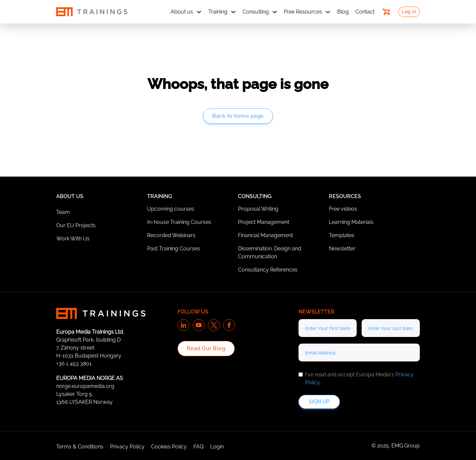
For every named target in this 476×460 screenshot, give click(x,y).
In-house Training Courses (179, 222)
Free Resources (303, 12)
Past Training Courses (174, 249)
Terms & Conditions (80, 447)
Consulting (256, 12)
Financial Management (265, 235)
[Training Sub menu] (233, 12)
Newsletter (342, 249)
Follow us (193, 312)
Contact (365, 12)
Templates (342, 235)
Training (218, 12)
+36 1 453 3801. (74, 364)
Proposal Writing (258, 209)
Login (217, 447)
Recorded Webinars (171, 235)
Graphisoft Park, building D (88, 340)
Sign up (319, 402)
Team (63, 212)
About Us (70, 196)
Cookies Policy (169, 447)
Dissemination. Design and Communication (270, 252)
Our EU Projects (76, 225)
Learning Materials (351, 222)
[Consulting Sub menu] (275, 12)
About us (182, 12)
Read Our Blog (206, 348)
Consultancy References (268, 270)
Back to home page (238, 116)
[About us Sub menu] (199, 12)
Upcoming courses (171, 209)
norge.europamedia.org (85, 386)
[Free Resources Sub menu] (328, 12)
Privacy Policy (127, 447)
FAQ (198, 447)
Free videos (343, 209)
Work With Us (73, 239)
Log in (409, 12)
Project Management (264, 222)
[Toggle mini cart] (386, 12)
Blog (343, 12)
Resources (345, 196)
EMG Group (406, 446)
